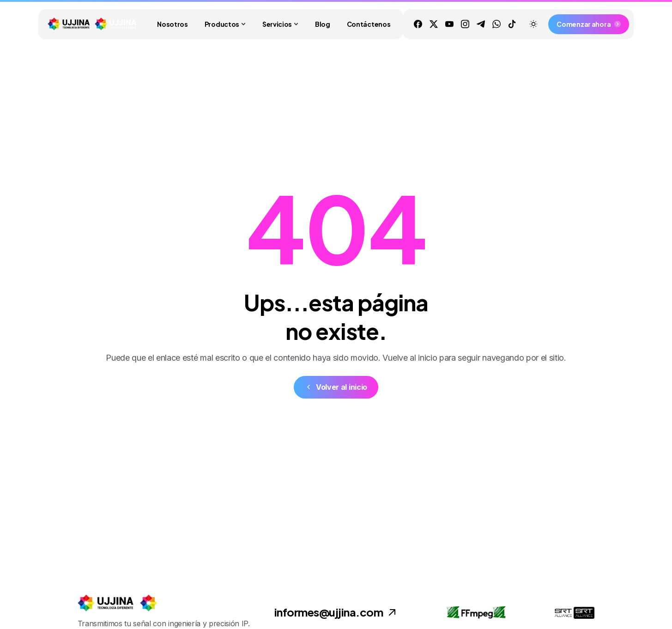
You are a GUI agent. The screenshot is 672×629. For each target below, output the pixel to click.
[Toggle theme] (533, 24)
